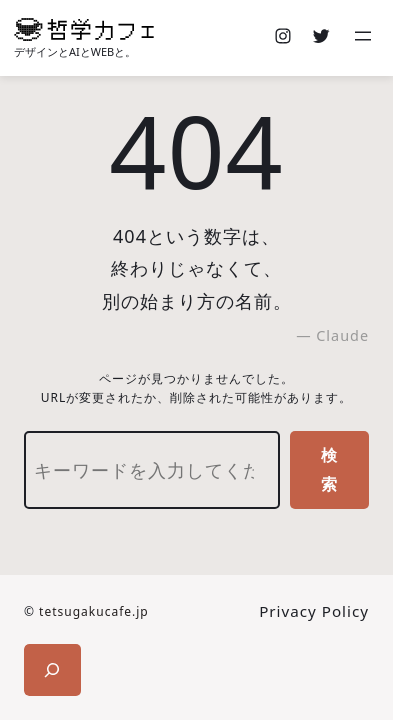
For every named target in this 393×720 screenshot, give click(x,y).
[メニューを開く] (365, 38)
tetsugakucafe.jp (94, 611)
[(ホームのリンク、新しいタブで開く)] (84, 29)
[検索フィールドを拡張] (52, 670)
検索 (329, 469)
